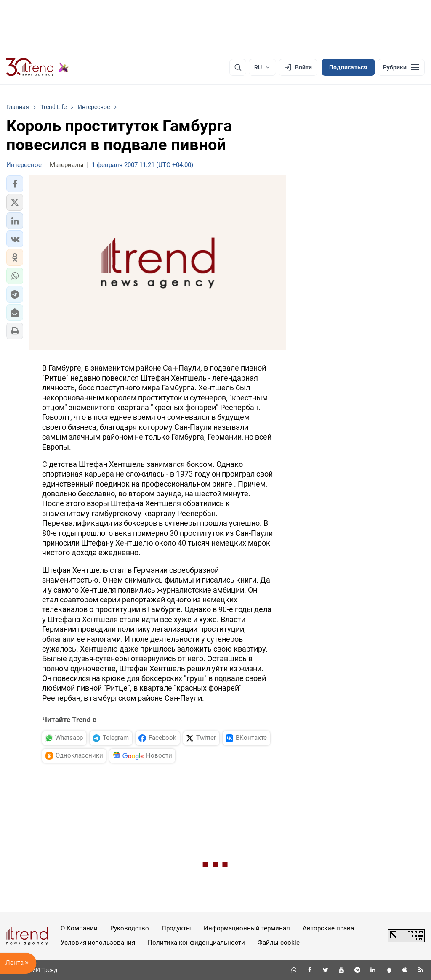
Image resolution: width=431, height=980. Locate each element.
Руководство (130, 928)
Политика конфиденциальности (196, 943)
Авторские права (328, 928)
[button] (15, 184)
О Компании (79, 928)
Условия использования (98, 943)
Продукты (176, 928)
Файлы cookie (279, 943)
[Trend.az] (37, 67)
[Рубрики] (401, 67)
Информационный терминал (247, 928)
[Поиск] (238, 67)
